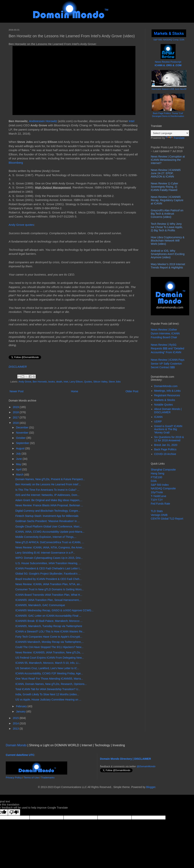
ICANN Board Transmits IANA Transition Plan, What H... (49, 595)
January (21, 711)
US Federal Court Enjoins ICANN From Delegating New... (50, 658)
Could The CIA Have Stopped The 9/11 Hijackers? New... (49, 647)
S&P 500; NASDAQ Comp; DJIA (169, 40)
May (19, 464)
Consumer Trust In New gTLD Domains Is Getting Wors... (50, 589)
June (19, 459)
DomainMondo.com (166, 386)
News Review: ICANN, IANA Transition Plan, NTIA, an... (49, 584)
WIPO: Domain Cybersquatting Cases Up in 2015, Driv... (49, 558)
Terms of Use (31, 778)
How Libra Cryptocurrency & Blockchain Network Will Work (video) (168, 241)
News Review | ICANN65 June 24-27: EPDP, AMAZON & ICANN (166, 173)
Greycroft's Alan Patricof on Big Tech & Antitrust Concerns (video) (167, 214)
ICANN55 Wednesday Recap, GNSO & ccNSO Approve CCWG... (54, 610)
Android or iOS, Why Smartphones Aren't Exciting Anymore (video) (168, 254)
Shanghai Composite (163, 470)
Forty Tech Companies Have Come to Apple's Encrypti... (49, 637)
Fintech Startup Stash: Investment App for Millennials (47, 516)
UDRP (158, 422)
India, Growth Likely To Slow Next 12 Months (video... (47, 694)
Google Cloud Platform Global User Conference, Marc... (49, 526)
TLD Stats (157, 511)
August (20, 448)
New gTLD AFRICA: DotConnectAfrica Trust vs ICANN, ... (50, 542)
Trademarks (48, 778)
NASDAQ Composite (163, 488)
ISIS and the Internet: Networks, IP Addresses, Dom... (47, 495)
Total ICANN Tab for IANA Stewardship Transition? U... (48, 689)
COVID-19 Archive (165, 454)
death (59, 382)
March (20, 475)
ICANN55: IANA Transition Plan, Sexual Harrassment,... (48, 600)
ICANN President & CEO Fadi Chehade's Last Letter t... (48, 568)
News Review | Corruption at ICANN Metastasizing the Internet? (168, 160)
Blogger (151, 787)
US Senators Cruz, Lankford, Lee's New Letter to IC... (47, 668)
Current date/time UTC (20, 755)
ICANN (158, 417)
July (19, 454)
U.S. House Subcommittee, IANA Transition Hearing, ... (48, 563)
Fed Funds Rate (160, 504)
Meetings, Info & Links (167, 391)
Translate (175, 138)
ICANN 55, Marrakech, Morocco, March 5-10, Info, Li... (48, 663)
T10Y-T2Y (157, 500)
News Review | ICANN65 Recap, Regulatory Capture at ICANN (167, 200)
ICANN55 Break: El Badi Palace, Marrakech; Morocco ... (49, 621)
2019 (16, 407)
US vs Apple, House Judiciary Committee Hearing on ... (48, 700)
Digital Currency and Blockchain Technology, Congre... (48, 511)
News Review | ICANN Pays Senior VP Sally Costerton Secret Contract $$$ (168, 364)
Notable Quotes (164, 405)
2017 (16, 417)
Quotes (88, 382)
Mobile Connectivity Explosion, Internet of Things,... (46, 537)
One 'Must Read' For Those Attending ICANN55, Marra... (49, 679)
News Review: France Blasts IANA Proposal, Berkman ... (49, 505)
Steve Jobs (115, 382)
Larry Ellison (76, 382)
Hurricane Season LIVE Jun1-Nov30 (169, 89)
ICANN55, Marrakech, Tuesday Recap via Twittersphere (49, 626)
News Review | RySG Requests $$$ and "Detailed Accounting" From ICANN (167, 349)
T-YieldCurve (158, 496)
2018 (16, 412)
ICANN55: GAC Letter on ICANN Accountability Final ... (48, 616)
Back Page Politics (165, 449)
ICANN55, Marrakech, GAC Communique (40, 605)
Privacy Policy (14, 778)
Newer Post (17, 391)
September (23, 443)
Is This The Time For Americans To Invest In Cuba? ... (47, 490)
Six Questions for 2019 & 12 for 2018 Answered (169, 439)
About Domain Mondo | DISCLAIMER (168, 411)
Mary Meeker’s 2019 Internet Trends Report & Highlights (168, 266)
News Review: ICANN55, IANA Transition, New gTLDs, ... (50, 652)
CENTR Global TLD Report (167, 519)
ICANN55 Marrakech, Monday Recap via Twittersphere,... (50, 642)
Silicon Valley (100, 382)
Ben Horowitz (40, 382)
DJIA (154, 481)
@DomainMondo (146, 766)
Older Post (132, 391)
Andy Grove (25, 382)
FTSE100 (156, 477)
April (19, 469)
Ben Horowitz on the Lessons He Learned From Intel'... (48, 484)
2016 (16, 423)
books (52, 382)
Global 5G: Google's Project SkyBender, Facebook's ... (48, 574)
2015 (16, 718)
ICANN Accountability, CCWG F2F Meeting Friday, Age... (49, 673)
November (22, 433)
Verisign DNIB (159, 515)
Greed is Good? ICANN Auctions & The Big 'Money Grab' (168, 429)
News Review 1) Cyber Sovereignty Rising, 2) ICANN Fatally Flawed (164, 187)
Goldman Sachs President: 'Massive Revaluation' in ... (48, 521)
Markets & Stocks (165, 400)
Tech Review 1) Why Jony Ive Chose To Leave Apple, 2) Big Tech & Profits (167, 227)
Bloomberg (16, 163)
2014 (16, 723)
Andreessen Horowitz (43, 121)
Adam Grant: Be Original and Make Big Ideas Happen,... (49, 500)
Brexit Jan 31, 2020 (166, 445)
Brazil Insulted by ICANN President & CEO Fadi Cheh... (48, 579)
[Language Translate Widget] (170, 133)
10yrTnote (157, 492)
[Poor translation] (14, 812)
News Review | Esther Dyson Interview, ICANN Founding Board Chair (165, 333)
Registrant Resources (167, 395)
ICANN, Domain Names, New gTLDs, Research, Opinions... (51, 684)
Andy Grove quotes (21, 225)
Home (74, 391)
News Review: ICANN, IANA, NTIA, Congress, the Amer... (50, 547)
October (21, 438)
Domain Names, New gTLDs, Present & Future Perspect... (50, 479)
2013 (16, 729)
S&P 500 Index (160, 485)
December (22, 427)
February (22, 706)
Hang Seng (158, 473)
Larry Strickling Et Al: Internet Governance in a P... (45, 553)
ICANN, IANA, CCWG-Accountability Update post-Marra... (50, 532)
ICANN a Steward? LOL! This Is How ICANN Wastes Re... (50, 631)
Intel (131, 121)
